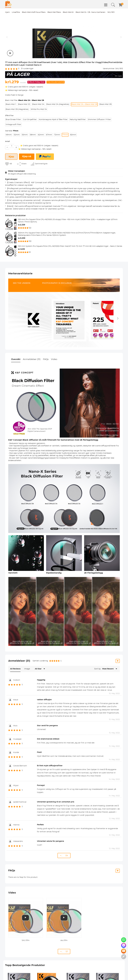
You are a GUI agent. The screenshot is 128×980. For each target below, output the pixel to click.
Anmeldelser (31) (32, 380)
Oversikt (16, 380)
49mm (9, 156)
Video (54, 380)
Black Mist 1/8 (105, 125)
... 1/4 (64, 876)
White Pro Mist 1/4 (39, 130)
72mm (57, 156)
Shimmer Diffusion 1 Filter (99, 141)
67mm (49, 156)
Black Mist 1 (11, 125)
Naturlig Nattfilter (78, 141)
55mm (25, 156)
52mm (17, 156)
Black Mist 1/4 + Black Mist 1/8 (84, 125)
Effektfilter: (10, 137)
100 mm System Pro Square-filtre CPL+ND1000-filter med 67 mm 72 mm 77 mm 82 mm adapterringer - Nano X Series (70, 267)
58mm (33, 156)
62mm (41, 156)
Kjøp (11, 178)
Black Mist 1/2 (24, 125)
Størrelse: (12, 152)
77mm (65, 156)
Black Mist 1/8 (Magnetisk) (17, 130)
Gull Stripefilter (30, 141)
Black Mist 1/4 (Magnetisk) (58, 125)
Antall (7, 162)
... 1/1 (64, 972)
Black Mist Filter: (25, 121)
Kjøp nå (27, 177)
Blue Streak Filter (13, 141)
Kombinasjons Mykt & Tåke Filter (53, 141)
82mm (73, 156)
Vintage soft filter (13, 146)
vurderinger (27, 90)
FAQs (46, 380)
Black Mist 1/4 (38, 125)
